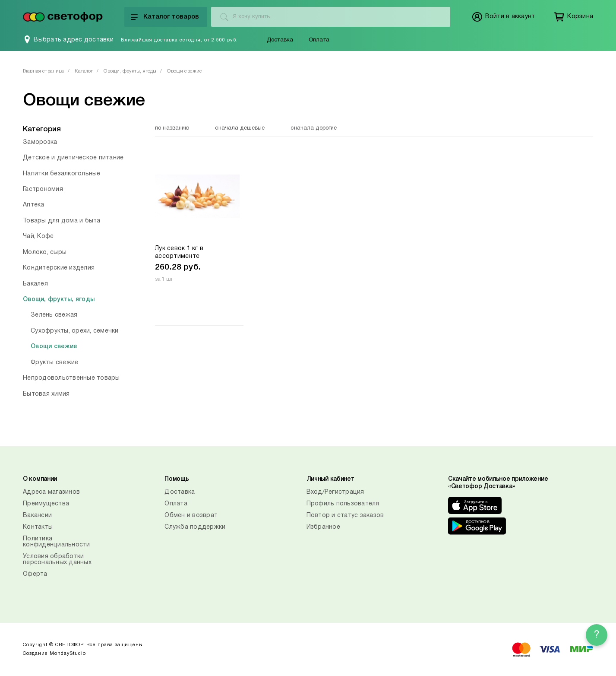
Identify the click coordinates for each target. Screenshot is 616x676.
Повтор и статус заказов (345, 516)
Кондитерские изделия (59, 268)
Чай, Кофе (38, 236)
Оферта (35, 574)
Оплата (319, 40)
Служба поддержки (195, 527)
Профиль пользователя (343, 504)
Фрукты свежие (54, 363)
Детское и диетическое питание (73, 158)
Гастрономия (43, 189)
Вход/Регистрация (335, 492)
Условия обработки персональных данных (57, 560)
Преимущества (46, 504)
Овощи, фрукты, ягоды (130, 71)
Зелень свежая (54, 315)
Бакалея (35, 284)
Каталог (84, 71)
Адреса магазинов (51, 492)
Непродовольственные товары (71, 378)
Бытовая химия (46, 394)
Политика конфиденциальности (57, 542)
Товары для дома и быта (62, 221)
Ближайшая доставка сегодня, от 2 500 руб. (179, 40)
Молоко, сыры (45, 252)
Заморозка (40, 142)
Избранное (323, 527)
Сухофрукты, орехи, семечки (75, 331)
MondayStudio (68, 654)
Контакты (38, 527)
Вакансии (37, 516)
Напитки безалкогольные (62, 174)
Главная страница (43, 71)
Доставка (280, 40)
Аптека (34, 205)
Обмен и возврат (191, 516)
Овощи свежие (54, 347)
